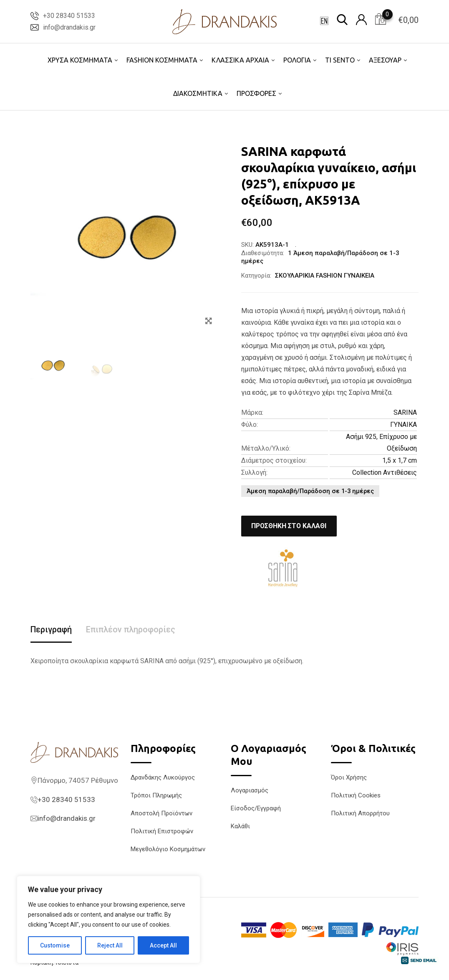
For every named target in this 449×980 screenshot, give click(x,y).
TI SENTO (340, 60)
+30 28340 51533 (69, 16)
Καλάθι (240, 826)
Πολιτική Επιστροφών (162, 831)
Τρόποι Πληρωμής (156, 795)
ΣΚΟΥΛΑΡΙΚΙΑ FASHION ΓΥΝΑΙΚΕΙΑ (325, 276)
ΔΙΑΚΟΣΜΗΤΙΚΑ (198, 93)
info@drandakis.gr (69, 27)
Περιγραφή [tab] (52, 630)
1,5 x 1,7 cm (400, 460)
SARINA (405, 412)
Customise (55, 945)
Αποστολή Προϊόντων (161, 813)
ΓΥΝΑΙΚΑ (404, 425)
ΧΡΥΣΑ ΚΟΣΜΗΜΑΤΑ (80, 60)
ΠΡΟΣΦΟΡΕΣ (256, 93)
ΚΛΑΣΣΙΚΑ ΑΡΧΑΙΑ (240, 60)
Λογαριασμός (250, 790)
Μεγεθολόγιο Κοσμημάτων (168, 849)
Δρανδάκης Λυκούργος (163, 777)
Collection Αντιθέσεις (385, 472)
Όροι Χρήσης (349, 777)
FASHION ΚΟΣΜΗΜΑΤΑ (162, 60)
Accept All (163, 945)
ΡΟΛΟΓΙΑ (297, 60)
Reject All (110, 945)
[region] (108, 920)
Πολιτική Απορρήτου (360, 813)
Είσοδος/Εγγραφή (256, 808)
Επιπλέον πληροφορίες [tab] (132, 630)
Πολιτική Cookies (356, 795)
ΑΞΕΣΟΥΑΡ (385, 60)
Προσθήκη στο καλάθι (290, 526)
